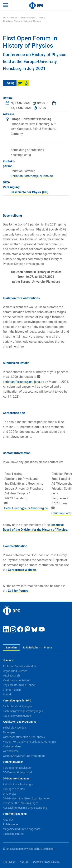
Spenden (11, 648)
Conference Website (22, 570)
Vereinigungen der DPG (17, 701)
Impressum (10, 862)
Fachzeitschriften (13, 834)
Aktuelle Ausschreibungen (18, 784)
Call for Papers (18, 591)
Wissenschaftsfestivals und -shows (24, 737)
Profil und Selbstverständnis (20, 666)
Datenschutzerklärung (46, 862)
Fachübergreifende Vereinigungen (23, 711)
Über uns (8, 660)
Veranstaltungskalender (17, 768)
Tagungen (9, 732)
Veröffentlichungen (15, 814)
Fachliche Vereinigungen (17, 706)
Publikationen (11, 824)
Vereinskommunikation (17, 680)
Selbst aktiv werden (14, 728)
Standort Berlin (12, 690)
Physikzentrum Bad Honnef (19, 685)
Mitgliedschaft (32, 648)
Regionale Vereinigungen (18, 716)
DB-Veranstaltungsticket (17, 772)
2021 (41, 18)
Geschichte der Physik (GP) (29, 192)
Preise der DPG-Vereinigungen (21, 803)
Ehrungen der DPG (14, 789)
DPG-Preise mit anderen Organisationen (26, 798)
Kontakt (8, 694)
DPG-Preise (10, 794)
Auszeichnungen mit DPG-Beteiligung (25, 808)
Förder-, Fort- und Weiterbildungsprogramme (29, 742)
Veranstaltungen (28, 18)
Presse (48, 648)
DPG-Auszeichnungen (16, 779)
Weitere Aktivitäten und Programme (24, 756)
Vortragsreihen (12, 746)
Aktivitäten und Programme (20, 722)
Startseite (10, 18)
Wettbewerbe (11, 751)
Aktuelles (8, 820)
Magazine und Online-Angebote (22, 829)
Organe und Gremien (15, 671)
